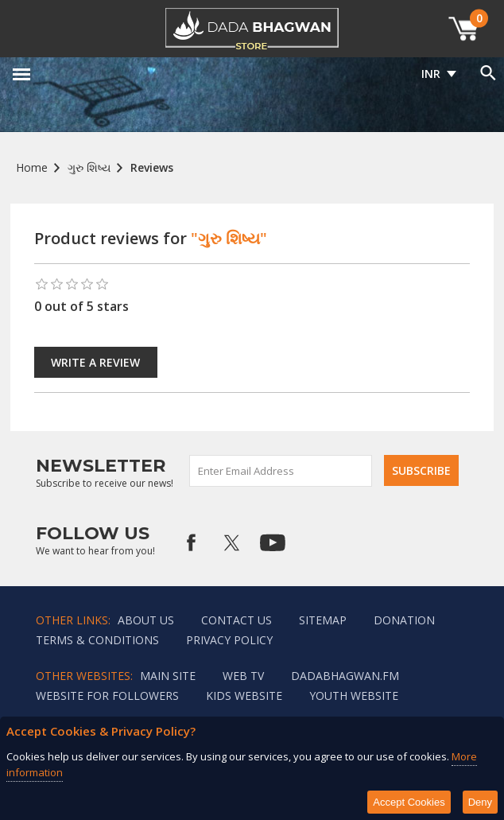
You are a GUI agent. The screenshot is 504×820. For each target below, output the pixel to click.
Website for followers (107, 696)
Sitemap (323, 620)
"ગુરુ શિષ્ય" (229, 238)
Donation (404, 620)
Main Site (168, 676)
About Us (146, 620)
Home (32, 167)
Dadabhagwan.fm (345, 676)
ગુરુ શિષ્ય (89, 167)
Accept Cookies (409, 802)
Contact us (236, 620)
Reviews (152, 167)
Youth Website (354, 696)
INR (431, 74)
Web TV (243, 676)
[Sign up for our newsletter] (281, 471)
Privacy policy (229, 640)
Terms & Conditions (97, 640)
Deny (480, 802)
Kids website (244, 696)
